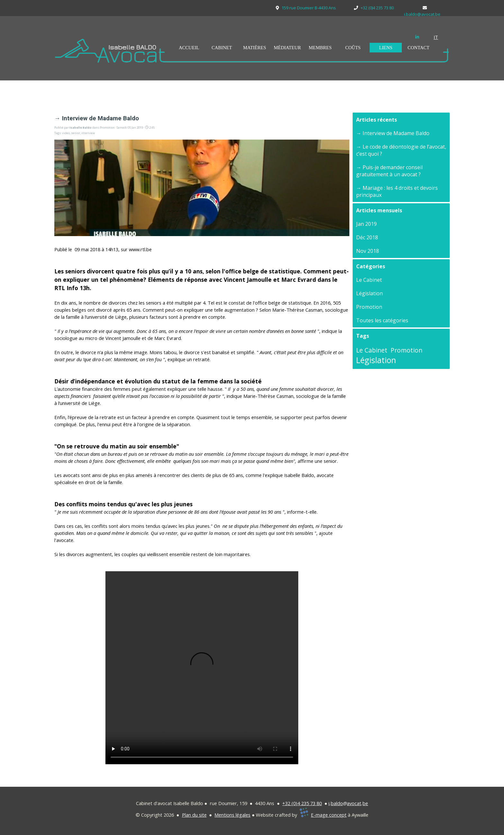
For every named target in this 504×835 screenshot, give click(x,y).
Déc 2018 (367, 237)
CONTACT (419, 48)
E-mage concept (329, 815)
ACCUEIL (189, 48)
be (365, 803)
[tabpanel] (440, 37)
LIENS (386, 48)
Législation (369, 293)
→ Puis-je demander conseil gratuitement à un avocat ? (389, 171)
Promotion (369, 307)
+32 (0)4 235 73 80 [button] (302, 803)
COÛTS (353, 48)
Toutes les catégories (382, 320)
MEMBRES (320, 48)
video (66, 133)
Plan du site (194, 815)
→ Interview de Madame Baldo (393, 133)
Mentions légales (232, 815)
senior (76, 133)
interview (88, 133)
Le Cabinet (369, 280)
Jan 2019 (366, 224)
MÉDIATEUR (288, 48)
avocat (354, 803)
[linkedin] (417, 37)
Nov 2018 (368, 251)
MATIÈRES (255, 48)
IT (436, 37)
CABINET (222, 48)
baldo (337, 803)
